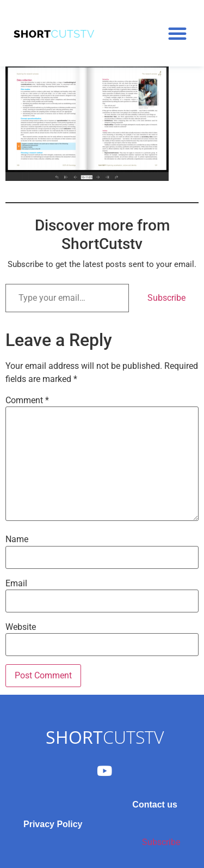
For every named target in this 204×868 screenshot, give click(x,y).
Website (21, 627)
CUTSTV (105, 737)
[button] (177, 33)
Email (16, 584)
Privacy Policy (53, 824)
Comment (27, 400)
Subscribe (166, 298)
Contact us (155, 805)
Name (17, 539)
